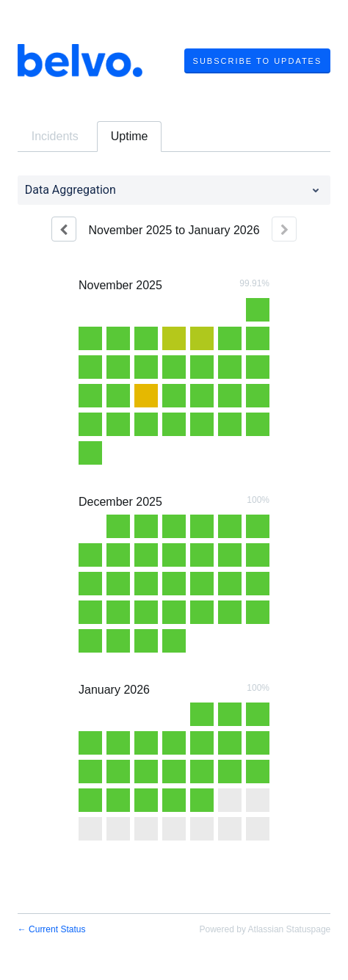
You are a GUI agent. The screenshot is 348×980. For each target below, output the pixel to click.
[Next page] (284, 229)
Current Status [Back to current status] (52, 929)
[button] (258, 61)
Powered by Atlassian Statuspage (265, 929)
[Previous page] (64, 229)
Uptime (130, 136)
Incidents (55, 136)
